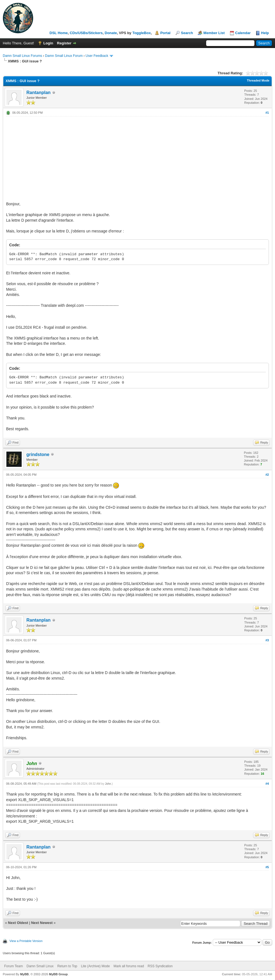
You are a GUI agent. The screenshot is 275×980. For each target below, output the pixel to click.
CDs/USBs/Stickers (86, 33)
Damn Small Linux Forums (22, 56)
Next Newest (42, 923)
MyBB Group (58, 974)
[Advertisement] (137, 158)
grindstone (38, 454)
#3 (267, 640)
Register (64, 43)
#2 (267, 475)
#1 (267, 113)
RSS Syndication (160, 966)
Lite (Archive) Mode (95, 966)
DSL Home (59, 33)
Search (187, 33)
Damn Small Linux (40, 966)
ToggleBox (141, 33)
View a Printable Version (26, 941)
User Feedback (97, 56)
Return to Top (67, 966)
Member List (214, 33)
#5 (267, 867)
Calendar (243, 33)
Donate (111, 33)
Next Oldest (18, 923)
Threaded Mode (258, 80)
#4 (267, 784)
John (108, 784)
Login (48, 43)
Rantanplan (38, 93)
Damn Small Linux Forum (64, 56)
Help (265, 33)
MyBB (24, 974)
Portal (165, 33)
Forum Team (13, 966)
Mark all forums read (129, 966)
